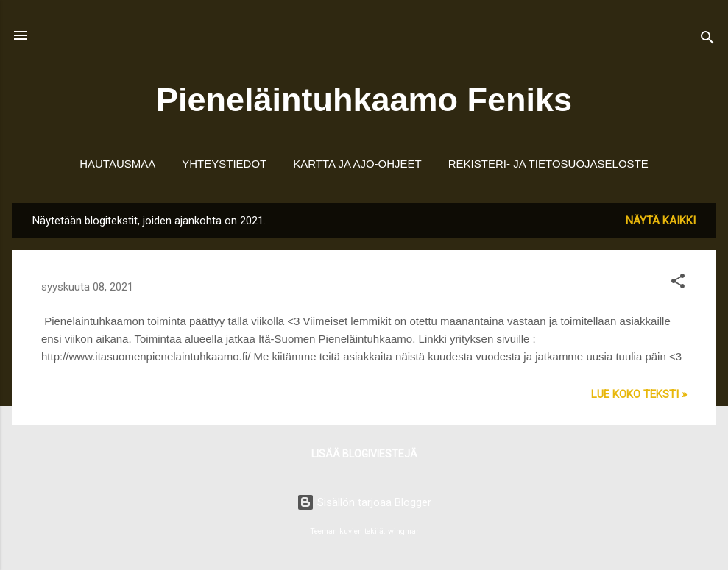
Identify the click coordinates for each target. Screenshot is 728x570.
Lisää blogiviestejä (364, 454)
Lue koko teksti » (639, 394)
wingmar (403, 531)
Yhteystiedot (224, 164)
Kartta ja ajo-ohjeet (357, 164)
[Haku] (707, 40)
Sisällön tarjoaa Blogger (364, 502)
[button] (678, 284)
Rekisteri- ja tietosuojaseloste (548, 164)
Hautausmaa (117, 164)
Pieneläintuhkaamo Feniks (364, 100)
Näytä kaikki (661, 221)
